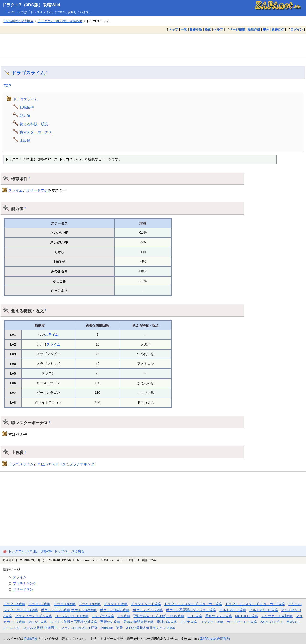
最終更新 (196, 29)
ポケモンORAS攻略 (115, 610)
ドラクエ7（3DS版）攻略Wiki (31, 5)
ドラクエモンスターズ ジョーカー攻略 (193, 604)
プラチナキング (82, 464)
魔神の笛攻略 (167, 622)
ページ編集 (237, 29)
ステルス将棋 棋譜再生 (40, 628)
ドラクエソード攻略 (146, 604)
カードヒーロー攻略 (242, 622)
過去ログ (278, 29)
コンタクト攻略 (212, 622)
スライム (16, 190)
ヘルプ (218, 29)
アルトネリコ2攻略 (264, 610)
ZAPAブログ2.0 (272, 622)
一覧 (184, 29)
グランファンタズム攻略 (33, 616)
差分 (266, 29)
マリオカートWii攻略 (277, 616)
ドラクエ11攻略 (116, 604)
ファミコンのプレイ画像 (79, 628)
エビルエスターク (51, 464)
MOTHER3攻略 (247, 616)
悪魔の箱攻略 (110, 622)
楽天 (120, 628)
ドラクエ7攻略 (39, 604)
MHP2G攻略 (38, 622)
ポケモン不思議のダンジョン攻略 (191, 610)
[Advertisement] (153, 46)
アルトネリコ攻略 (233, 610)
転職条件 (27, 107)
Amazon (107, 628)
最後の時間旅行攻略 (139, 622)
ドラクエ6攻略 (14, 604)
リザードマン (37, 190)
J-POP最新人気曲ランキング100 (151, 628)
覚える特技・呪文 (34, 124)
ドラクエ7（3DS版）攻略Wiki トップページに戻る (46, 551)
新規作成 (254, 29)
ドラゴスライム (28, 73)
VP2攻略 (124, 616)
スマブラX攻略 (103, 616)
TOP (7, 86)
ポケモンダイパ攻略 (148, 610)
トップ (173, 29)
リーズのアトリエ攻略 (72, 616)
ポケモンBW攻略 (84, 610)
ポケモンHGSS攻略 (56, 610)
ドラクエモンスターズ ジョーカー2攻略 (255, 604)
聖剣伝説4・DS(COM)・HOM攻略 (159, 616)
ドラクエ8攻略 (65, 604)
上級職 (25, 140)
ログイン (297, 29)
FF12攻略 (195, 616)
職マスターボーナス (36, 132)
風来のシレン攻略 (219, 616)
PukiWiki (31, 639)
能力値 (25, 116)
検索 (208, 29)
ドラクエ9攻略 (90, 604)
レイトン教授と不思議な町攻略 (74, 622)
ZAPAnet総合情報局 (18, 21)
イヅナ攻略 (189, 622)
